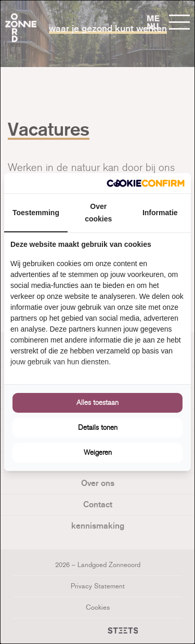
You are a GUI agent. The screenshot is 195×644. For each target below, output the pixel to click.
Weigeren (98, 452)
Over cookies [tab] (98, 213)
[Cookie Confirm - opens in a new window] (146, 183)
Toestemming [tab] (36, 213)
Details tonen (98, 428)
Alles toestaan (97, 403)
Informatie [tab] (160, 213)
